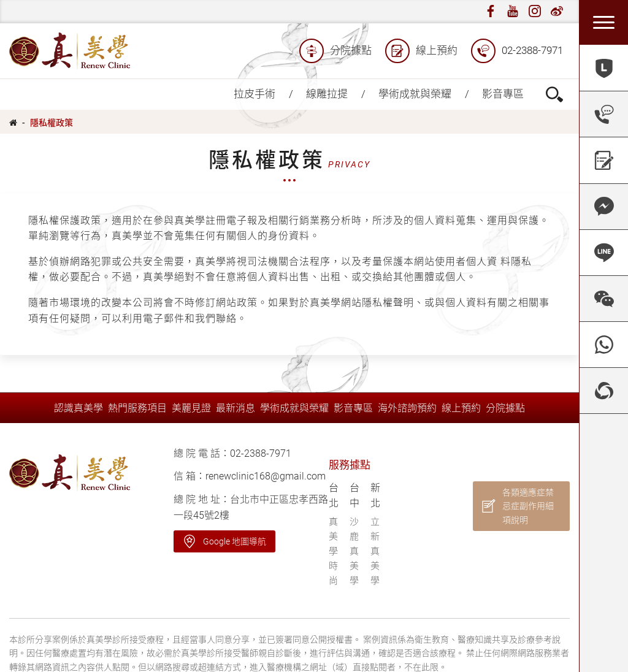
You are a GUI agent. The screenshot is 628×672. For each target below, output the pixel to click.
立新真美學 (375, 551)
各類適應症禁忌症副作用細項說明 (528, 506)
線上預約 (421, 51)
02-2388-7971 (517, 51)
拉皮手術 (255, 94)
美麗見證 (191, 408)
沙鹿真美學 (354, 551)
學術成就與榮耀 (415, 94)
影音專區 (503, 94)
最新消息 (235, 408)
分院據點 (335, 51)
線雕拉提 (327, 94)
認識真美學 (78, 408)
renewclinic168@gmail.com (266, 476)
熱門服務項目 (137, 408)
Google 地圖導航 (235, 541)
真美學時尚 (333, 551)
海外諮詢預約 (407, 408)
